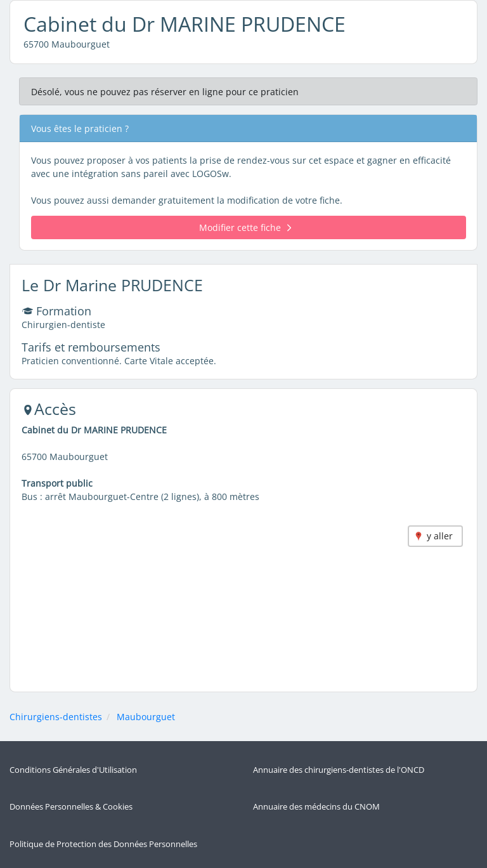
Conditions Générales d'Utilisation (73, 770)
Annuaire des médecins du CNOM (316, 807)
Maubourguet (146, 717)
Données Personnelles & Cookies (71, 807)
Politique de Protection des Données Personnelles (103, 844)
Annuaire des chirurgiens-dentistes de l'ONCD (339, 770)
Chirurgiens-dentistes (56, 717)
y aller (440, 536)
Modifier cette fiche (245, 227)
